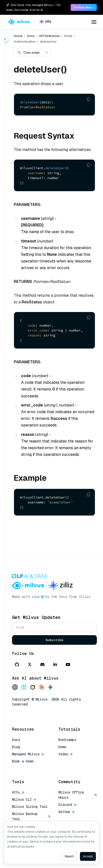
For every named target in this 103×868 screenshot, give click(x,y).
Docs (31, 36)
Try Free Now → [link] (84, 7)
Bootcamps (67, 740)
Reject (69, 856)
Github (66, 812)
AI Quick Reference (30, 768)
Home (18, 36)
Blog (16, 747)
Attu (18, 792)
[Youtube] (68, 665)
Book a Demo (23, 761)
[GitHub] (17, 665)
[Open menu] (94, 22)
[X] (30, 665)
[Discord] (42, 665)
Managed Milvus (28, 754)
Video (65, 754)
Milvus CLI (24, 799)
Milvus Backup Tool (31, 816)
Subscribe (54, 640)
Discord (67, 805)
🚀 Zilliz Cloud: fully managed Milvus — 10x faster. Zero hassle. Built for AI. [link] (33, 7)
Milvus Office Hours (78, 795)
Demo (62, 747)
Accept (88, 856)
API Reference (49, 36)
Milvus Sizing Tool (30, 807)
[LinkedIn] (55, 665)
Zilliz (85, 597)
